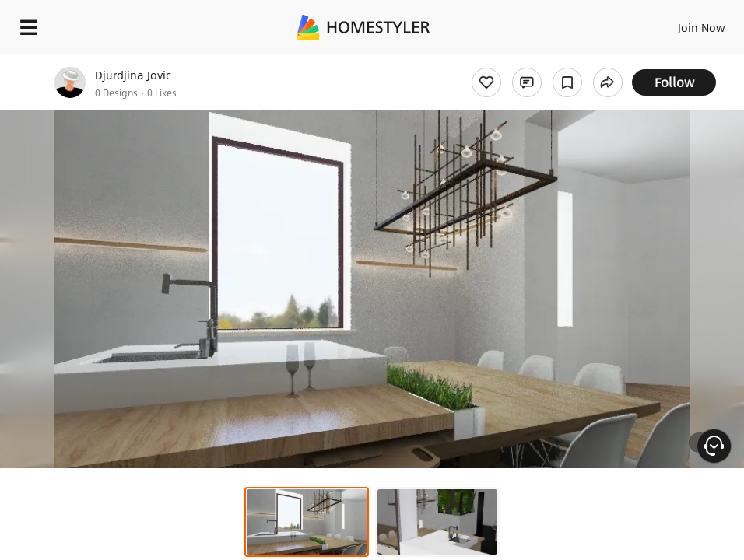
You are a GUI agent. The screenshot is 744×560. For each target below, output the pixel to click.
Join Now (702, 27)
